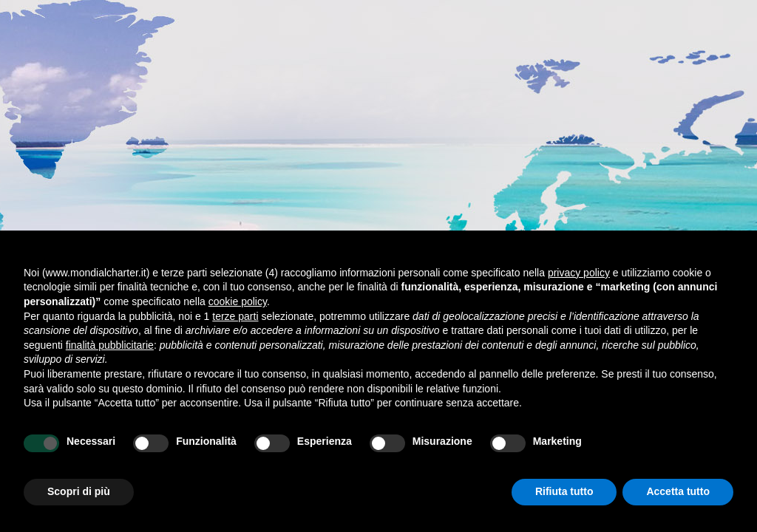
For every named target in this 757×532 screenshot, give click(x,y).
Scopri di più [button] (79, 491)
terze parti (235, 316)
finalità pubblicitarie (110, 345)
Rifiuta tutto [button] (564, 491)
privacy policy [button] (579, 273)
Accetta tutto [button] (678, 491)
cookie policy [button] (238, 301)
